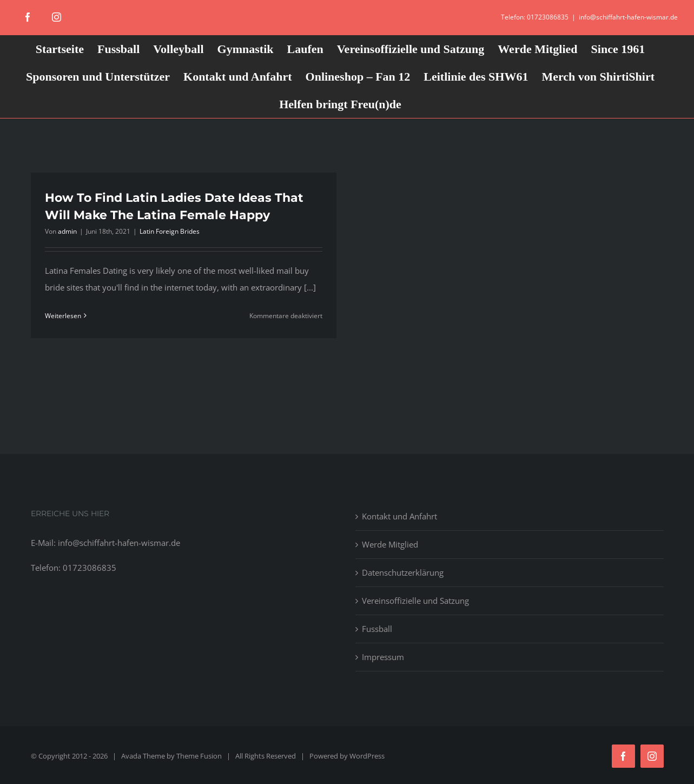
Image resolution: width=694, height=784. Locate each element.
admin (67, 231)
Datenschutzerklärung (403, 572)
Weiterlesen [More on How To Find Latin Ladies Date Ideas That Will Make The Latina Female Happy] (63, 316)
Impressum (383, 657)
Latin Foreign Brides (170, 231)
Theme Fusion (199, 756)
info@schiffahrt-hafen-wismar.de (628, 17)
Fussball (377, 629)
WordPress (367, 756)
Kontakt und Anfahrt (399, 516)
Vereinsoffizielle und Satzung (415, 601)
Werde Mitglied (390, 544)
